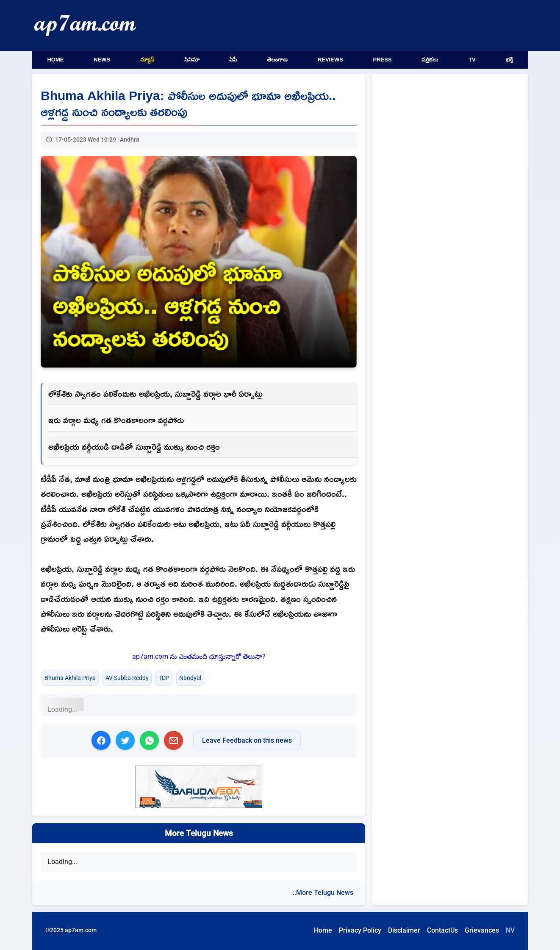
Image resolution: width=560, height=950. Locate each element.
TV (472, 60)
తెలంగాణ (277, 60)
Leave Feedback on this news (247, 740)
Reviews (330, 60)
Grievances (482, 930)
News (102, 60)
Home (55, 60)
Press (383, 60)
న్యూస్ (147, 60)
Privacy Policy (360, 930)
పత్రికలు (430, 60)
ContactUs (442, 930)
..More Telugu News (323, 893)
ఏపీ (233, 60)
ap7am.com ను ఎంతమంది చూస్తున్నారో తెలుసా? (199, 656)
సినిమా (192, 60)
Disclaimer (404, 930)
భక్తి (509, 60)
